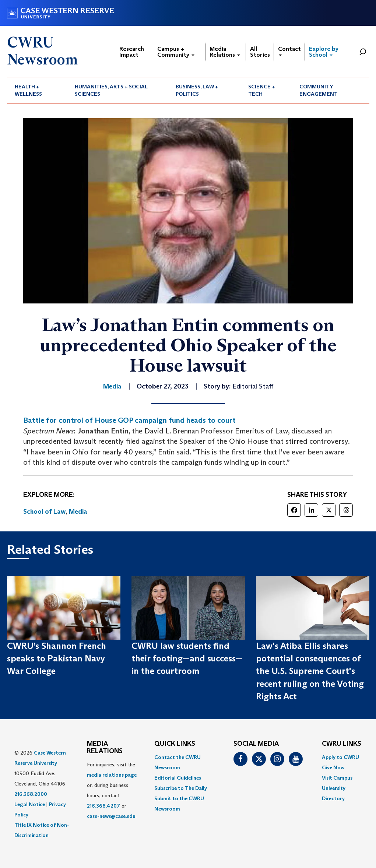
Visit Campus (337, 778)
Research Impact (132, 52)
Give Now (333, 767)
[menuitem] (37, 90)
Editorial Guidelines (178, 778)
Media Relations (225, 52)
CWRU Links (342, 744)
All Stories (260, 52)
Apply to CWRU (340, 757)
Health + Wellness (28, 90)
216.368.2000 (31, 794)
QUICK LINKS (175, 744)
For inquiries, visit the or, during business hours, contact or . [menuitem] (112, 790)
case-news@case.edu (111, 816)
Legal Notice (30, 804)
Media (78, 512)
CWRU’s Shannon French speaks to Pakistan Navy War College (57, 658)
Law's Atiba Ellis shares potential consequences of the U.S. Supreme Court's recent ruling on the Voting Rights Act (310, 671)
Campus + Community (176, 52)
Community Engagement (319, 90)
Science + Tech (262, 90)
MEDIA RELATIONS (105, 748)
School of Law (44, 512)
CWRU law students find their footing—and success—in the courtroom (187, 658)
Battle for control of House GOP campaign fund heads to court (129, 420)
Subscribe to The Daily (181, 788)
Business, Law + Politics (197, 90)
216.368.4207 (103, 806)
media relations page (112, 775)
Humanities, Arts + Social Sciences (111, 90)
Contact (289, 51)
